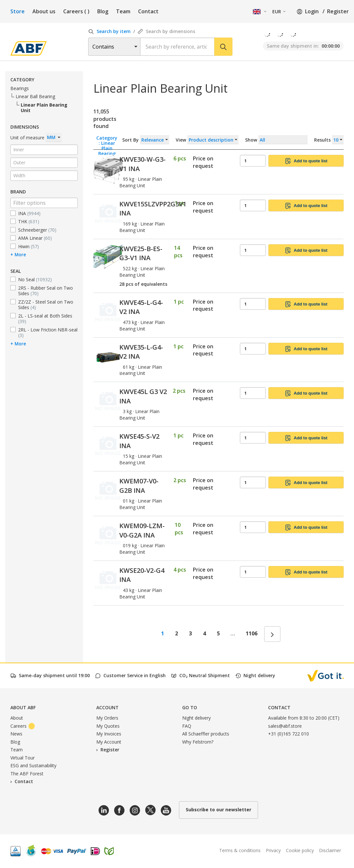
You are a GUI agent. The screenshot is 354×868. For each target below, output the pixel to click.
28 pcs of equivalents (143, 284)
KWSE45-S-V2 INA (139, 441)
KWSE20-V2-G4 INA (142, 575)
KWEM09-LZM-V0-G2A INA (142, 530)
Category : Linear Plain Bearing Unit (107, 139)
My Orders (107, 718)
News (16, 734)
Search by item (109, 31)
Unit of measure (36, 137)
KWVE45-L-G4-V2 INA (141, 307)
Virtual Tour (23, 758)
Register (338, 11)
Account (107, 707)
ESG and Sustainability (33, 765)
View (207, 140)
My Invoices (109, 734)
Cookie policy (300, 850)
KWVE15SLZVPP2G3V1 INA (153, 209)
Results (329, 140)
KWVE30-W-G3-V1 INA (142, 164)
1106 (252, 633)
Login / (311, 11)
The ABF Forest (27, 774)
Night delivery (196, 718)
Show (294, 140)
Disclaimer (330, 850)
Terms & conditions (240, 850)
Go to (190, 707)
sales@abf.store (285, 726)
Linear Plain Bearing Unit (44, 108)
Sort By (146, 140)
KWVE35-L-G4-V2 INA (141, 352)
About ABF (23, 707)
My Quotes (108, 726)
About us (44, 11)
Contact (148, 11)
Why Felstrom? (198, 742)
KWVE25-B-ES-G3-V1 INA (141, 253)
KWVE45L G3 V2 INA (143, 396)
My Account (109, 742)
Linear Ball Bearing (35, 96)
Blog (103, 11)
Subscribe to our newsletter (218, 810)
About (17, 718)
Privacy (273, 850)
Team (123, 11)
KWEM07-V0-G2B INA (139, 486)
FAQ (187, 726)
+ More (18, 254)
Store (18, 11)
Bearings (20, 88)
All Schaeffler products (206, 734)
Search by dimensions (166, 31)
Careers (76, 11)
